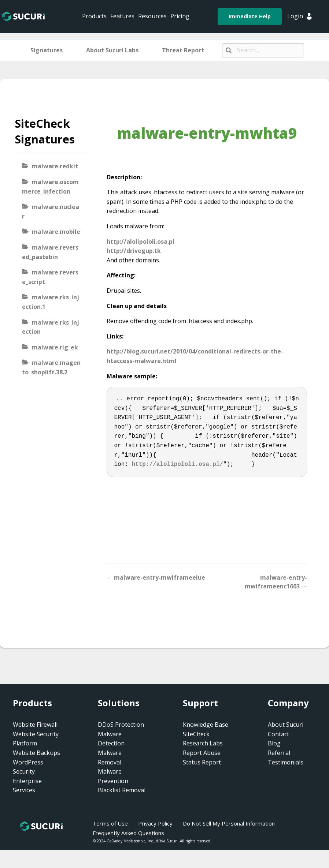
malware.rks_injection (51, 327)
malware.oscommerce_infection (50, 187)
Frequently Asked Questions (128, 833)
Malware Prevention (113, 776)
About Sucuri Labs (112, 50)
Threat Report (183, 50)
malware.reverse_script (50, 277)
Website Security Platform (36, 739)
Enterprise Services (27, 786)
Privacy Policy (155, 823)
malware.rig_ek (55, 347)
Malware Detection (111, 739)
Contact (278, 734)
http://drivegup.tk (134, 251)
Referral (279, 753)
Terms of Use (110, 823)
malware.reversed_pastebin (50, 252)
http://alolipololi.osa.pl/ (178, 464)
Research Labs (203, 743)
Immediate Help (250, 16)
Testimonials (286, 762)
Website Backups (36, 753)
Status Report (202, 762)
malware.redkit (55, 166)
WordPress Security (28, 767)
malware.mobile (56, 232)
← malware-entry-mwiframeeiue (156, 577)
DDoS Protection (121, 725)
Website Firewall (35, 725)
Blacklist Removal (122, 790)
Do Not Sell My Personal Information (229, 823)
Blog (274, 743)
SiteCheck (196, 734)
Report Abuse (202, 753)
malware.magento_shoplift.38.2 (51, 367)
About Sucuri (286, 725)
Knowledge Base (206, 725)
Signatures (47, 50)
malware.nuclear (51, 212)
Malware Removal (110, 757)
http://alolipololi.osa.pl (141, 242)
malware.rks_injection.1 (51, 302)
